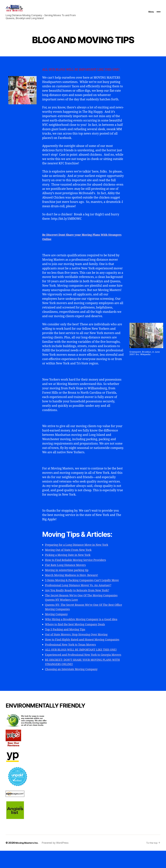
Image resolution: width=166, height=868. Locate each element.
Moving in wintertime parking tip (68, 574)
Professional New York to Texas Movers (72, 658)
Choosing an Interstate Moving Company (73, 687)
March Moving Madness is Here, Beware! (74, 579)
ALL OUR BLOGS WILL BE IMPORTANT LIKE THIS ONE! (84, 663)
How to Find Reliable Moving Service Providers (78, 564)
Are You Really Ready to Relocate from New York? (80, 599)
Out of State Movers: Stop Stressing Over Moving (79, 643)
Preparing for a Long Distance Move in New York (79, 549)
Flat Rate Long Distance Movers (67, 569)
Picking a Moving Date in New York (69, 559)
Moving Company (57, 623)
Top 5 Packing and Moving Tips (67, 638)
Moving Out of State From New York (70, 554)
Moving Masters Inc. (28, 860)
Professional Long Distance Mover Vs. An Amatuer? (81, 594)
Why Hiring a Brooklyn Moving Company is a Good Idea (84, 628)
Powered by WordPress (57, 860)
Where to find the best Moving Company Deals (77, 633)
